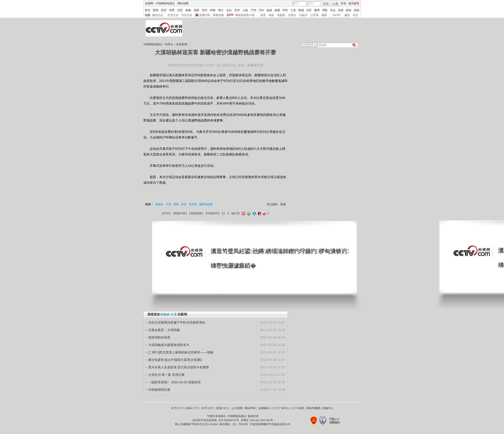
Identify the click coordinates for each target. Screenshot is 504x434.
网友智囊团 (313, 408)
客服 (343, 3)
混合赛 (193, 204)
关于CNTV (208, 408)
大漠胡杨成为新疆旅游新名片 (169, 345)
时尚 (285, 10)
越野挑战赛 (206, 204)
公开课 (314, 15)
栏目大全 (173, 15)
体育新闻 (182, 44)
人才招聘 (237, 408)
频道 (347, 15)
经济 (164, 10)
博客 (325, 10)
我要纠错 (180, 213)
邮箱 (349, 10)
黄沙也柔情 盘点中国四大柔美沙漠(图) (175, 360)
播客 (324, 15)
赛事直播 (218, 15)
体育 (172, 10)
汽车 (261, 10)
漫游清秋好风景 (159, 337)
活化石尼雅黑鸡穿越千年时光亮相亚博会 (177, 322)
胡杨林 (159, 204)
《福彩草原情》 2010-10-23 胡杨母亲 (175, 382)
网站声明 (250, 408)
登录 (326, 4)
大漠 (168, 204)
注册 (335, 4)
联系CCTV (192, 408)
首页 (147, 10)
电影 (271, 15)
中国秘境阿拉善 (159, 390)
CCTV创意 (298, 408)
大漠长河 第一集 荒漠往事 (166, 375)
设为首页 (354, 3)
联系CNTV (223, 408)
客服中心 (328, 408)
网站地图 (183, 3)
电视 (147, 15)
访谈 (341, 10)
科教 (213, 10)
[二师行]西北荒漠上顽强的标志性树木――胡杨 (181, 352)
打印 (166, 213)
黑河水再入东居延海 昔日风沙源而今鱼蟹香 (179, 367)
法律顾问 (263, 408)
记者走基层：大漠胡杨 (164, 330)
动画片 (303, 15)
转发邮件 (212, 213)
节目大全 (187, 15)
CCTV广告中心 (280, 408)
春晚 (188, 10)
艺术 (237, 10)
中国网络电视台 (165, 3)
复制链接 (196, 213)
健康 (277, 10)
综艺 (180, 10)
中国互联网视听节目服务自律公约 (270, 424)
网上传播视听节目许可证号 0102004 (197, 424)
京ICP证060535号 (229, 420)
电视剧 (281, 15)
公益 (245, 10)
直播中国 (205, 15)
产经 (253, 10)
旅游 (269, 10)
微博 (317, 10)
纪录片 (292, 15)
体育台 (169, 44)
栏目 (356, 15)
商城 (301, 10)
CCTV (337, 15)
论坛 (333, 10)
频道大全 (158, 15)
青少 (221, 10)
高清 (263, 15)
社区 (309, 10)
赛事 (176, 204)
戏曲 (196, 10)
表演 (184, 204)
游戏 (357, 10)
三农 (293, 10)
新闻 (156, 10)
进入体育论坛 (226, 65)
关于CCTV (177, 408)
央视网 (149, 3)
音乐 (205, 10)
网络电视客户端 (245, 15)
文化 (229, 10)
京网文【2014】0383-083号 (257, 420)
